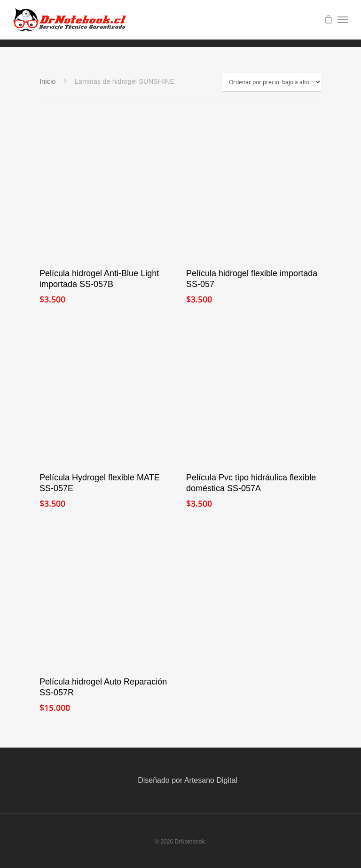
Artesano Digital (211, 780)
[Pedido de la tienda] (272, 82)
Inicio (47, 81)
